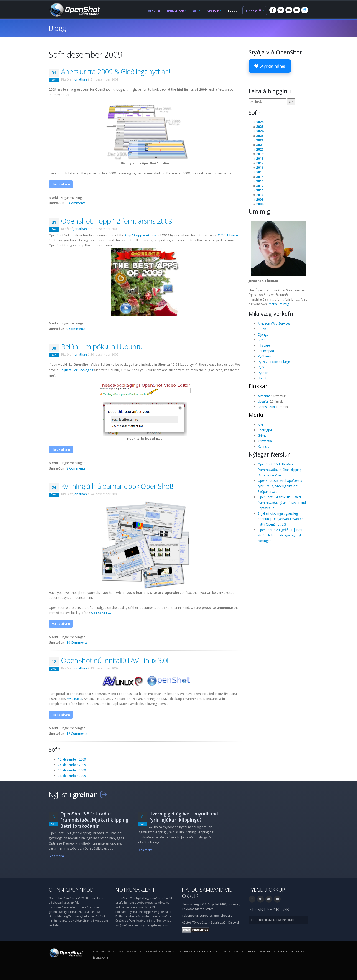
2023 (260, 136)
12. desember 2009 (72, 759)
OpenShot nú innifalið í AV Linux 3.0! (115, 660)
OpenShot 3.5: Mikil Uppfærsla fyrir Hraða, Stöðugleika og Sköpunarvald (280, 486)
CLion (262, 329)
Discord (234, 923)
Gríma (262, 435)
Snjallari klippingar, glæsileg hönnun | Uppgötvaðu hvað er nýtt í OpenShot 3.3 (280, 519)
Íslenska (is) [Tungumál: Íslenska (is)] (101, 958)
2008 (260, 204)
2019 (260, 154)
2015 (260, 172)
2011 (260, 190)
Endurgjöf (265, 430)
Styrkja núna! (270, 66)
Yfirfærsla (265, 441)
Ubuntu (263, 378)
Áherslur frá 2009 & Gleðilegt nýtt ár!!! (116, 71)
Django (263, 334)
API (195, 11)
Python (263, 373)
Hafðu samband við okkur (207, 893)
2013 (260, 181)
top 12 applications (141, 235)
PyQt (261, 367)
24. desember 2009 (72, 765)
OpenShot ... (101, 613)
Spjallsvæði (219, 923)
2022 (260, 140)
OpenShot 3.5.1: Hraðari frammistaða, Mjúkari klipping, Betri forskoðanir (280, 470)
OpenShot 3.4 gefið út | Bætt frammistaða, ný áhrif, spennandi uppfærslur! (282, 502)
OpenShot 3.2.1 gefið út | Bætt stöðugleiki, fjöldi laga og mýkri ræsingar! (281, 535)
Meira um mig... (280, 304)
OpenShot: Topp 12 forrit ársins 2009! (117, 221)
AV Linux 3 (75, 699)
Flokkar (258, 386)
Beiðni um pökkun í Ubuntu (102, 347)
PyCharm (264, 356)
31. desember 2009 (72, 776)
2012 (260, 186)
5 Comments (76, 203)
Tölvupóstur (201, 923)
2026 (260, 122)
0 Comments (76, 329)
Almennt (264, 396)
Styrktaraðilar (269, 909)
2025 (260, 126)
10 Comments (77, 642)
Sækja (154, 11)
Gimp (262, 340)
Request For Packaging (76, 370)
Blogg (233, 11)
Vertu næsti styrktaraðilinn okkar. (273, 920)
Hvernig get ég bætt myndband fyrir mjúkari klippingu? (184, 817)
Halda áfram (61, 184)
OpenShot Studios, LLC (198, 951)
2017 (260, 163)
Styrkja (253, 11)
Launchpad (266, 351)
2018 (260, 158)
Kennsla (264, 446)
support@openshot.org (216, 916)
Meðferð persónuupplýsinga (267, 951)
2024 (260, 131)
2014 (260, 177)
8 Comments (76, 468)
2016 (260, 167)
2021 (260, 145)
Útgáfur (263, 401)
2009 (260, 199)
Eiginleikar (175, 11)
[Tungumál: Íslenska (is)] (305, 10)
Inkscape (264, 345)
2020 (260, 149)
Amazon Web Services (274, 323)
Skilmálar (297, 951)
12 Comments (77, 734)
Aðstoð (213, 11)
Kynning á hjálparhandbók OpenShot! (117, 486)
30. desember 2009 (72, 770)
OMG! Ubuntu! (228, 235)
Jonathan (80, 79)
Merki (256, 415)
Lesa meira (56, 856)
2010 (260, 195)
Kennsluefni (266, 407)
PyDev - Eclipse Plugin (274, 362)
